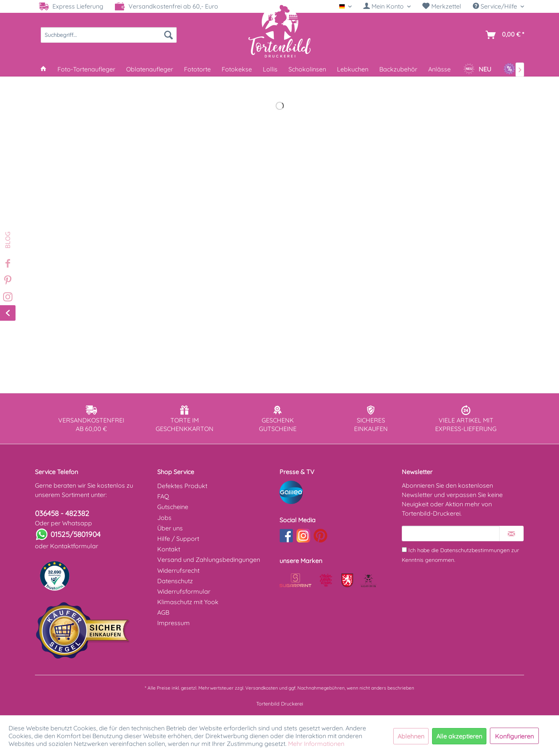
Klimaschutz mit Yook (188, 602)
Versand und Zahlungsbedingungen (209, 560)
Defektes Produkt (182, 486)
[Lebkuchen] (353, 69)
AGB (163, 612)
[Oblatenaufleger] (150, 69)
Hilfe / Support (178, 539)
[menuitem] (387, 6)
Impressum (174, 623)
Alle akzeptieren (459, 736)
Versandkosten (262, 688)
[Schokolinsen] (307, 69)
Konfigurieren (514, 736)
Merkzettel (442, 6)
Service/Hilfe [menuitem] (496, 6)
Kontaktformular (74, 546)
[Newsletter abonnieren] (511, 534)
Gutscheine (173, 507)
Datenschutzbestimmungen (475, 550)
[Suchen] (168, 35)
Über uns (170, 528)
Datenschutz (175, 581)
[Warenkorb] (503, 35)
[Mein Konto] (387, 6)
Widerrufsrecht (178, 570)
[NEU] (477, 69)
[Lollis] (270, 69)
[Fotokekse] (237, 69)
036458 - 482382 (62, 513)
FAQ (163, 496)
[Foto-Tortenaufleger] (86, 69)
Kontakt (169, 549)
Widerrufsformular (184, 591)
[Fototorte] (197, 69)
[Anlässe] (439, 69)
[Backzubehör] (398, 69)
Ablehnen (411, 736)
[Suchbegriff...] (109, 35)
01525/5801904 (76, 534)
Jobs (164, 518)
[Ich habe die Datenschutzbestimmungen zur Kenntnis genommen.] (404, 550)
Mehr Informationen (316, 744)
